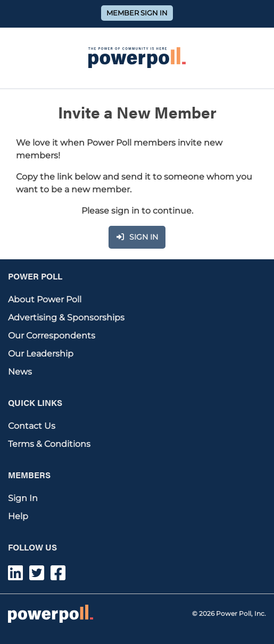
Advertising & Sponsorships (66, 317)
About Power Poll (45, 299)
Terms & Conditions (49, 444)
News (20, 372)
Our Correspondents (52, 336)
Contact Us (32, 426)
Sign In (23, 498)
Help (18, 516)
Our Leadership (41, 354)
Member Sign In (137, 13)
